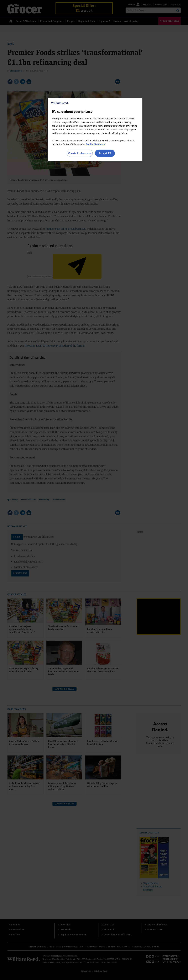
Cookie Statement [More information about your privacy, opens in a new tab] (96, 144)
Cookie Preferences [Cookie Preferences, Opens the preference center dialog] (80, 153)
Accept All (105, 153)
